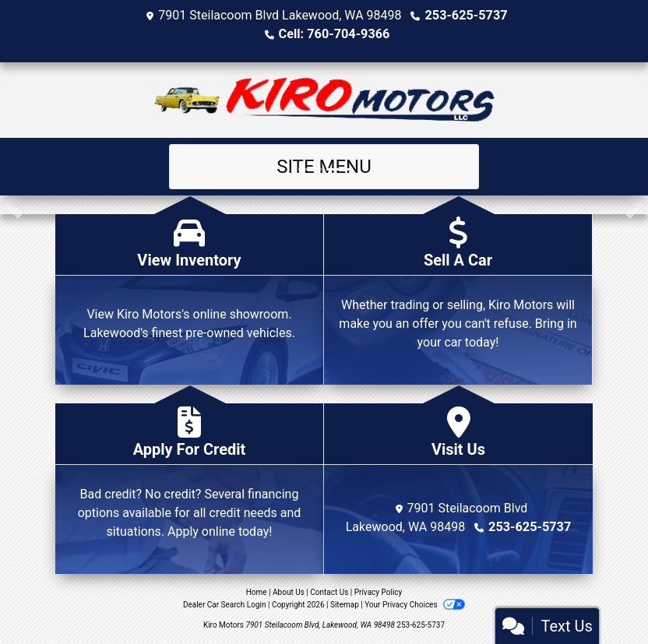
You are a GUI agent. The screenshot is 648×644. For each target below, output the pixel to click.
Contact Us (329, 592)
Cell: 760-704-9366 (334, 34)
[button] (14, 205)
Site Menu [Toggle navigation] (324, 167)
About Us (289, 592)
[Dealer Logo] (324, 100)
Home (257, 592)
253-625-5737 (466, 15)
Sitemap (345, 605)
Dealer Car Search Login (225, 605)
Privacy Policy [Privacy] (379, 592)
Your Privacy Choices (415, 605)
